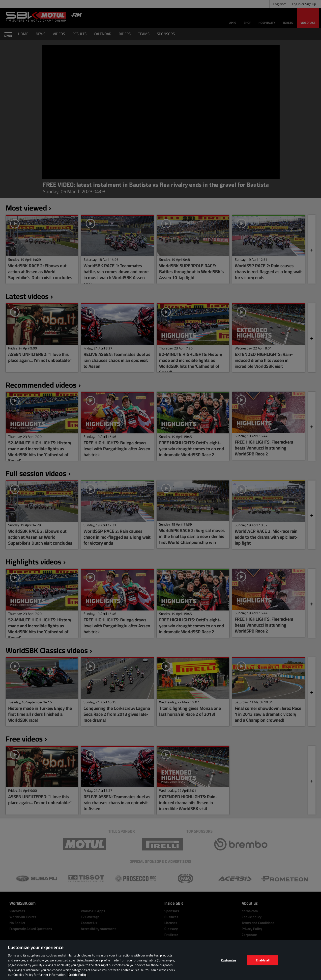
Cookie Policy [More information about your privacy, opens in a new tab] (77, 975)
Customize (229, 960)
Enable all (263, 960)
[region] (160, 960)
